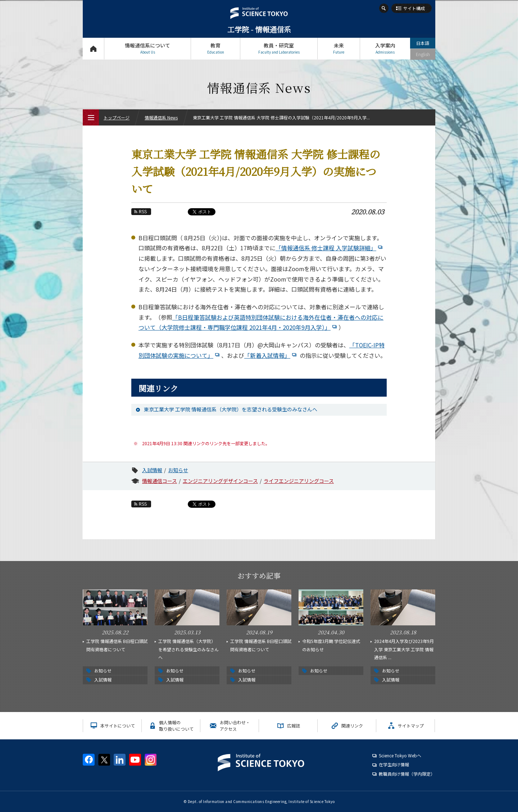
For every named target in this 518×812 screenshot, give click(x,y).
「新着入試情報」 (271, 355)
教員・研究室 (279, 48)
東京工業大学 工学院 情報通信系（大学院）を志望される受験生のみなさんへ (231, 409)
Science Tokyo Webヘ (400, 755)
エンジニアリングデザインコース (220, 481)
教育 (215, 48)
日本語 (423, 43)
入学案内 (385, 48)
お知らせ (178, 470)
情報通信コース (160, 481)
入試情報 (152, 470)
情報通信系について (147, 48)
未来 (339, 48)
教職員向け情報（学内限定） (407, 774)
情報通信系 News (161, 117)
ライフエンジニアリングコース (299, 481)
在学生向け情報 (394, 764)
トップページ (93, 48)
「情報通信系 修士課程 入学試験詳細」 (330, 248)
